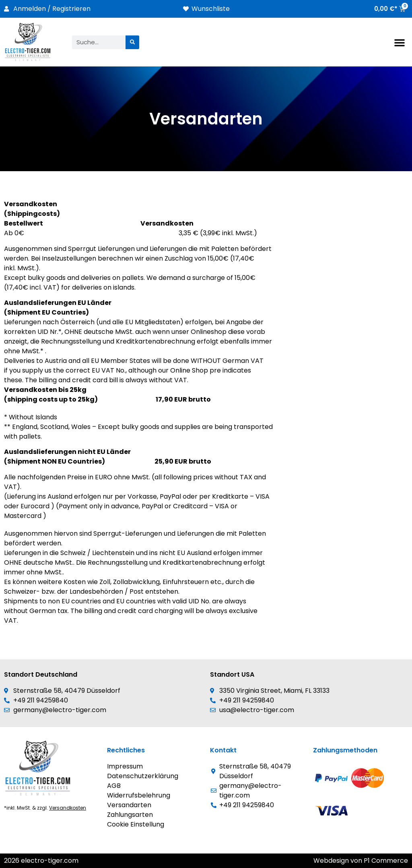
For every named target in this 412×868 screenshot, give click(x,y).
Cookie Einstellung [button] (136, 824)
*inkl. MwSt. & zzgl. (45, 808)
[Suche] (132, 42)
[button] (400, 42)
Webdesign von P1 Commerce (361, 861)
